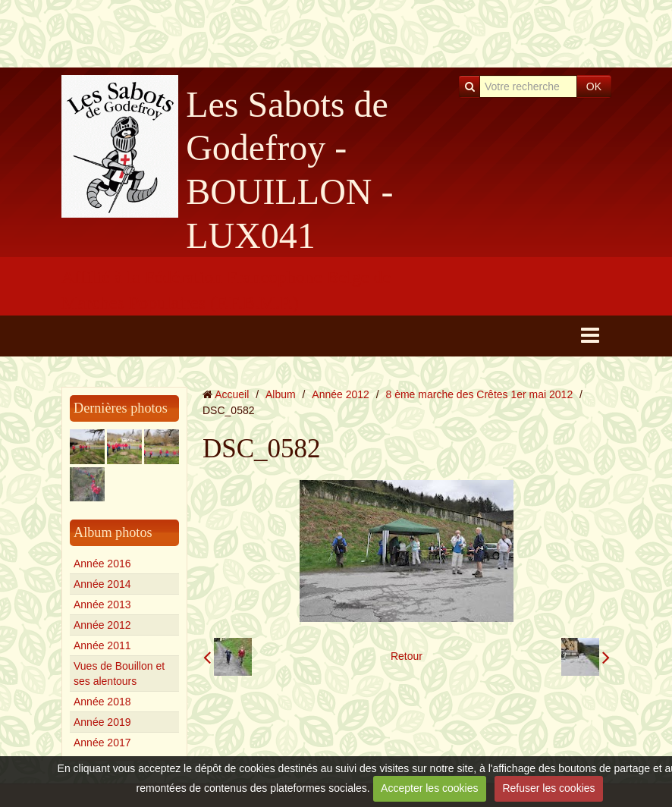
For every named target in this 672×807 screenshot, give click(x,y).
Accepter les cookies (429, 788)
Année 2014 (102, 584)
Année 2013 (102, 604)
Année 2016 (102, 564)
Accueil (232, 394)
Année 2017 (102, 743)
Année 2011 (102, 645)
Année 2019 (102, 722)
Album (281, 394)
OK (594, 86)
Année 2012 (102, 625)
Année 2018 (102, 702)
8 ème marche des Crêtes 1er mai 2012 (480, 394)
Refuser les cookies (548, 788)
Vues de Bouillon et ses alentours (119, 674)
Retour (407, 656)
